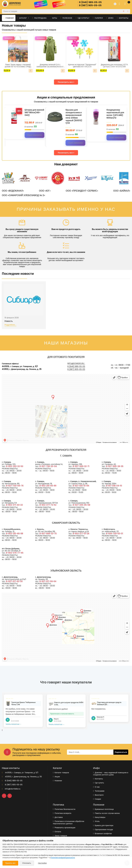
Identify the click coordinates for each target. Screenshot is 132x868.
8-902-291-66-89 (48, 486)
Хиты (54, 18)
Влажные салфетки (102, 833)
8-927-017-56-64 (48, 581)
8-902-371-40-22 (14, 505)
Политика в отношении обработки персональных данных (69, 822)
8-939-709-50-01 (114, 534)
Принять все (10, 863)
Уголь (96, 821)
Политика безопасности (64, 809)
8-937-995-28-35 (115, 466)
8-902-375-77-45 (15, 553)
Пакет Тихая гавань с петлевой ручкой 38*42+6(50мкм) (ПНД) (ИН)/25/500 (18, 66)
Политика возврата (62, 813)
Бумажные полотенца (103, 809)
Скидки (97, 799)
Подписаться (121, 752)
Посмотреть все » (66, 82)
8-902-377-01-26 (81, 534)
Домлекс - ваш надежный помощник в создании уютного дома (111, 774)
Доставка (58, 817)
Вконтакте (98, 795)
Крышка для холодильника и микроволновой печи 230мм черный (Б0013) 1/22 (74, 117)
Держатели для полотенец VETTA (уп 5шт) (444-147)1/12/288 (114, 66)
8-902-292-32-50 (15, 466)
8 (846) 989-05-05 (90, 2)
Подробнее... (10, 325)
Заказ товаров (60, 836)
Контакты (123, 18)
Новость (9, 321)
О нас (96, 787)
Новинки (57, 781)
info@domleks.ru (76, 363)
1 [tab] (2, 730)
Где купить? (83, 18)
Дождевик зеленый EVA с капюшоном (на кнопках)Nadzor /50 (50, 66)
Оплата (57, 832)
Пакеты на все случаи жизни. (107, 813)
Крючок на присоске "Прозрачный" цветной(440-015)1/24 (82, 66)
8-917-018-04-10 (114, 486)
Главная (9, 18)
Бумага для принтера (103, 825)
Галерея (98, 18)
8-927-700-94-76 (15, 486)
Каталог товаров (61, 772)
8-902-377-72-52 (48, 505)
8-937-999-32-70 (48, 534)
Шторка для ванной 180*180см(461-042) (34, 113)
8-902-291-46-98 (15, 534)
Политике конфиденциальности (63, 858)
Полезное (66, 18)
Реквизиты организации (64, 828)
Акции (56, 777)
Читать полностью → (14, 724)
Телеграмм (99, 791)
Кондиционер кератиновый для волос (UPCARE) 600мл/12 (115, 114)
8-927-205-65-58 (81, 505)
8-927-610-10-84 (81, 486)
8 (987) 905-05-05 (90, 5)
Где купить (99, 783)
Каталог (23, 18)
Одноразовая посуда (103, 829)
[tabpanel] (23, 711)
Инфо (110, 18)
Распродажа (39, 18)
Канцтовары (99, 817)
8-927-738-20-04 (48, 466)
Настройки (42, 863)
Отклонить (27, 863)
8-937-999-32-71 (81, 466)
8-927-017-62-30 (14, 581)
